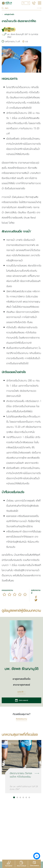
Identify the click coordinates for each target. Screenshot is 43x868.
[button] (14, 797)
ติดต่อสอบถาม (21, 719)
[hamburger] (40, 3)
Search (39, 8)
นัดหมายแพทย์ (21, 700)
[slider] (15, 594)
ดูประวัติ (21, 692)
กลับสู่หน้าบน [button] (36, 864)
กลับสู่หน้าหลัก (9, 14)
